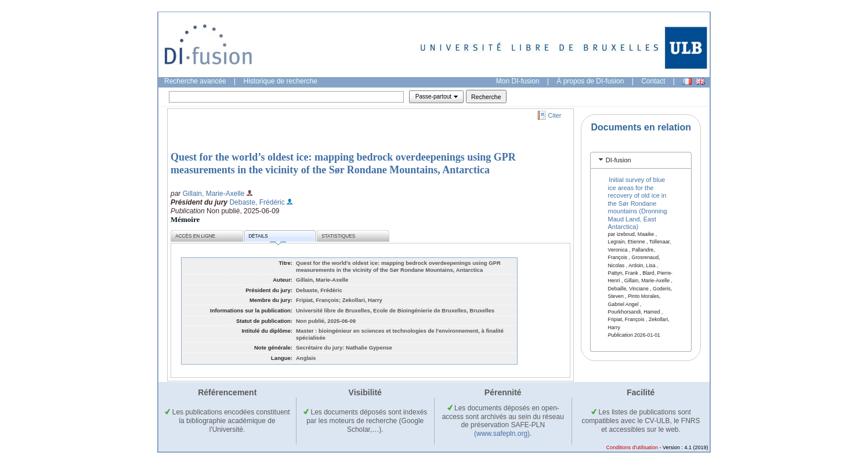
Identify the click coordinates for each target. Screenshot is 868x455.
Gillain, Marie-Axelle (214, 194)
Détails (267, 238)
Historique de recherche (281, 81)
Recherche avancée (195, 81)
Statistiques (338, 236)
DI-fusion (619, 160)
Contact (653, 81)
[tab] (641, 160)
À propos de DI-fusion (590, 81)
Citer (555, 115)
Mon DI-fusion (518, 81)
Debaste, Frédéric (257, 202)
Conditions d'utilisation (632, 447)
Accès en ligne (195, 236)
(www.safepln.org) (502, 434)
